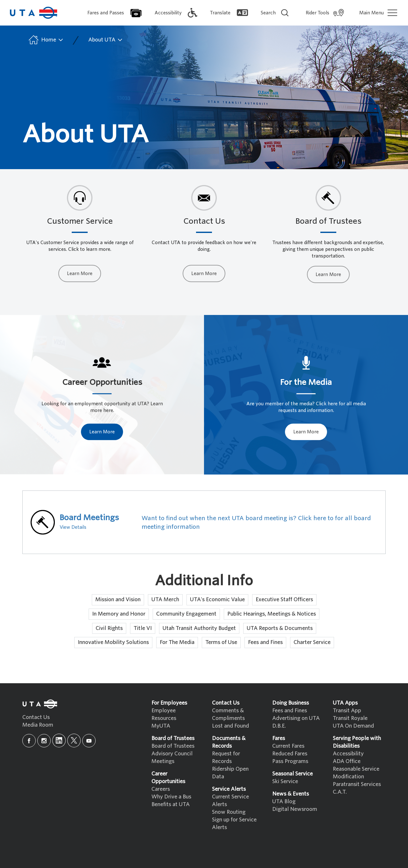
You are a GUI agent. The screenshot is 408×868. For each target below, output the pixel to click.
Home (45, 40)
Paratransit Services (357, 784)
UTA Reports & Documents (280, 628)
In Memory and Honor (119, 614)
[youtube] (89, 741)
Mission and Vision (118, 599)
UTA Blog (284, 801)
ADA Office (347, 761)
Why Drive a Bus (171, 797)
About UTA (106, 40)
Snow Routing (229, 812)
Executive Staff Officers (284, 599)
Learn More (80, 273)
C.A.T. (340, 792)
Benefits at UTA (171, 804)
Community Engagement (186, 614)
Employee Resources (164, 714)
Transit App (347, 711)
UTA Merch (165, 599)
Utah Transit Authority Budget (199, 628)
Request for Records (226, 757)
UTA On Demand (353, 726)
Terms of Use (221, 642)
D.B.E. (279, 726)
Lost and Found (230, 726)
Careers (161, 789)
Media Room (38, 725)
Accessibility (348, 754)
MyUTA (161, 726)
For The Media (177, 642)
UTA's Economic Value (217, 599)
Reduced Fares (290, 754)
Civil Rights (109, 628)
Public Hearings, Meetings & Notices (272, 614)
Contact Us (36, 717)
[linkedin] (59, 741)
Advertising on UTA (296, 718)
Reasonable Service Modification (356, 773)
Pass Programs (290, 761)
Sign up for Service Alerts (234, 823)
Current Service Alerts (230, 801)
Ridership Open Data (230, 773)
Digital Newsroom (295, 809)
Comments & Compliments (228, 714)
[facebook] (29, 741)
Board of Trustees (173, 746)
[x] (74, 741)
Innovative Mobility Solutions (113, 642)
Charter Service (312, 642)
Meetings (163, 761)
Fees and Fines (265, 642)
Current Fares (288, 746)
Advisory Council (172, 754)
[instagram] (44, 741)
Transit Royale (350, 718)
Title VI (143, 628)
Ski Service (285, 781)
